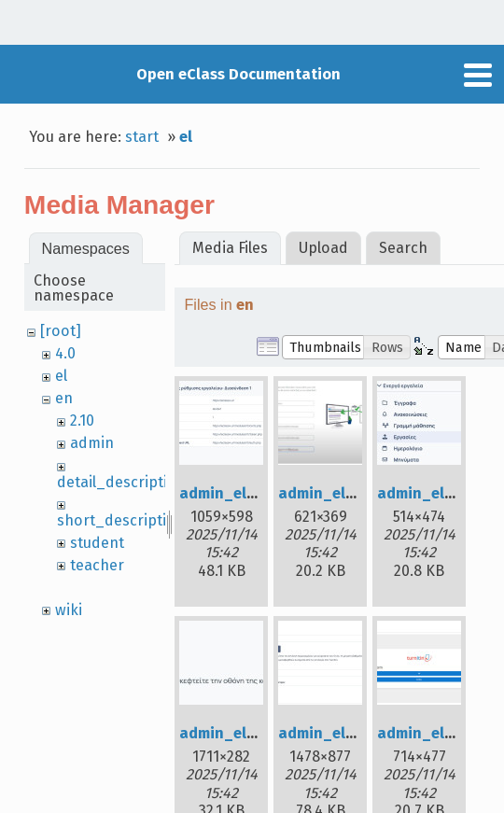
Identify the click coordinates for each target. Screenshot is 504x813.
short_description (121, 520)
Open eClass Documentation (238, 74)
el (186, 137)
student (97, 543)
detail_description (121, 482)
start (142, 137)
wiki (69, 610)
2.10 (82, 421)
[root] (61, 331)
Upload (323, 248)
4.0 (65, 353)
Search (403, 248)
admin (92, 443)
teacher (97, 565)
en (64, 398)
